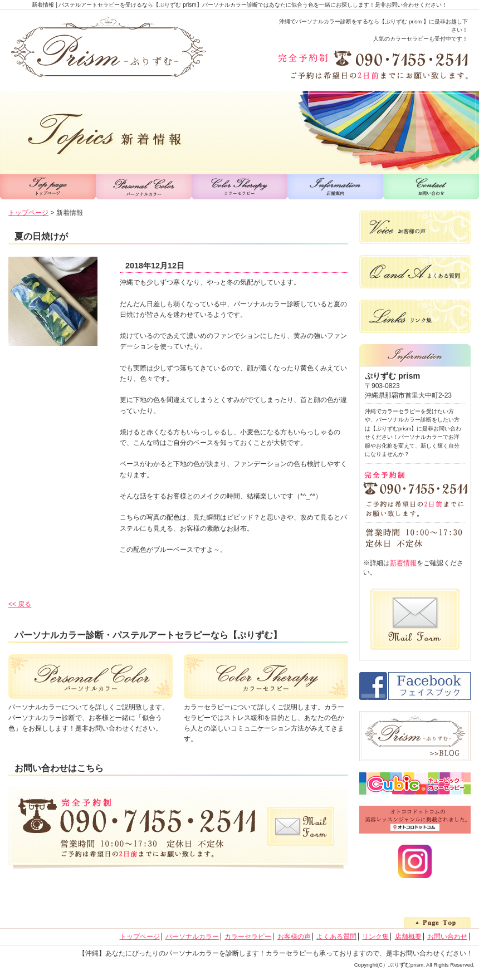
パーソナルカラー (192, 937)
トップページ (28, 213)
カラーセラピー (248, 937)
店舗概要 (408, 937)
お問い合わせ (447, 937)
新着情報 (403, 563)
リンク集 (375, 937)
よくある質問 (336, 937)
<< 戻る (20, 604)
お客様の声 (294, 937)
